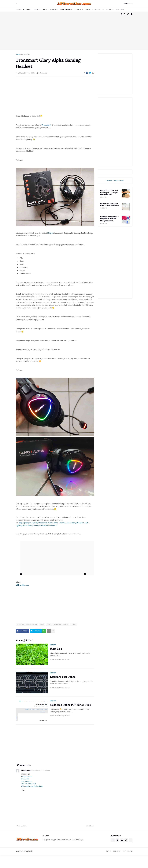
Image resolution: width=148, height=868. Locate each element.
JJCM (88, 10)
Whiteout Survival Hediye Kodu (32, 786)
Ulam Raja (56, 649)
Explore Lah (25, 54)
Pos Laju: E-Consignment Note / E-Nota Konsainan (109, 205)
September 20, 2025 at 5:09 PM (41, 771)
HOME (18, 10)
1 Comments (43, 73)
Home (18, 54)
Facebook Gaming (32, 624)
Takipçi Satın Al (26, 776)
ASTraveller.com (22, 585)
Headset (74, 624)
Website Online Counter (115, 181)
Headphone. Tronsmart (61, 624)
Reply (23, 790)
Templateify (28, 851)
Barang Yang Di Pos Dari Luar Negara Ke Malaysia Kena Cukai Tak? (109, 192)
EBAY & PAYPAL (66, 10)
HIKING (37, 10)
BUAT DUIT (79, 10)
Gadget (42, 624)
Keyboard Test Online (63, 677)
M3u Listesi (25, 779)
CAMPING (27, 10)
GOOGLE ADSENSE (50, 10)
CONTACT (117, 851)
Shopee (50, 233)
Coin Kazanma (26, 781)
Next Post (90, 826)
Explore (53, 645)
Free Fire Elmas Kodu (29, 784)
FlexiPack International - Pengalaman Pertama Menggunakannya (109, 219)
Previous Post (21, 826)
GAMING (110, 10)
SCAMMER (120, 10)
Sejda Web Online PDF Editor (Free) (71, 705)
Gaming (49, 624)
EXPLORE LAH (98, 10)
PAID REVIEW (128, 851)
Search (127, 4)
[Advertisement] (74, 31)
